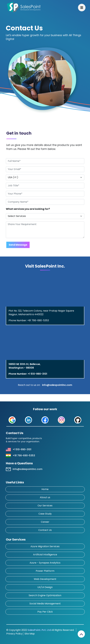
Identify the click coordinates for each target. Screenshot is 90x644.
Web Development (45, 579)
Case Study (45, 514)
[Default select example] (45, 177)
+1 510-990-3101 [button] (22, 449)
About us (45, 497)
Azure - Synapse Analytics (45, 563)
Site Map (29, 634)
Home (45, 489)
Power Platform (45, 571)
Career (45, 522)
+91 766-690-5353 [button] (24, 455)
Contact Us (45, 530)
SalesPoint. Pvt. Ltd (39, 630)
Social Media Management (45, 604)
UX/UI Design (45, 587)
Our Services (45, 506)
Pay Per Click (45, 612)
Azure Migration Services (45, 546)
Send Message (18, 245)
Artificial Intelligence (45, 555)
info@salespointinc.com (57, 385)
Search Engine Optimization (45, 595)
